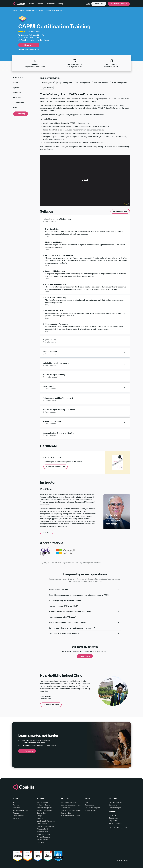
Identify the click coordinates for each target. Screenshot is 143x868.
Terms (15, 816)
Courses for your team (69, 802)
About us (16, 802)
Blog (87, 802)
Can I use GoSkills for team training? (84, 633)
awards (27, 810)
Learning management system (71, 805)
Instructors (17, 808)
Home (15, 10)
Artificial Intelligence (44, 805)
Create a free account (119, 4)
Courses (41, 10)
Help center (113, 821)
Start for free (27, 751)
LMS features (66, 808)
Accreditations (19, 103)
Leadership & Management (46, 821)
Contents (18, 78)
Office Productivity (43, 834)
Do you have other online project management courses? (84, 628)
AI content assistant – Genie (70, 816)
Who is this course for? (84, 590)
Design (40, 816)
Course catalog (42, 802)
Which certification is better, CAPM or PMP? (84, 622)
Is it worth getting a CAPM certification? (84, 600)
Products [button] (42, 4)
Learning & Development (46, 826)
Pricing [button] (62, 4)
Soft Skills (40, 842)
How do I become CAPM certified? (84, 606)
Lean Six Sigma (42, 824)
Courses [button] (32, 4)
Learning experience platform (71, 810)
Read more (47, 532)
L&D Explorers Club (116, 802)
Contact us (85, 656)
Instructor (17, 98)
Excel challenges (115, 808)
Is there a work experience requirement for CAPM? (84, 611)
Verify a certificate (115, 823)
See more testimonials (51, 705)
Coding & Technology (45, 810)
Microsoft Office (43, 832)
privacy (22, 816)
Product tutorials (91, 810)
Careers (16, 805)
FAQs (15, 108)
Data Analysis (42, 813)
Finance (40, 818)
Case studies (90, 805)
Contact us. (98, 581)
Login (88, 4)
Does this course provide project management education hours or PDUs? (84, 595)
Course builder (66, 813)
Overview (17, 83)
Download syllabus (120, 211)
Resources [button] (52, 4)
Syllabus (16, 88)
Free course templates (93, 808)
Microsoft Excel (42, 829)
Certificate (17, 93)
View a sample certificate (56, 467)
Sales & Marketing (43, 840)
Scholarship (113, 805)
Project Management (27, 10)
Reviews (16, 813)
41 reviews (36, 32)
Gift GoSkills (17, 818)
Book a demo (99, 4)
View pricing (29, 45)
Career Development (44, 808)
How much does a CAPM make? (84, 617)
